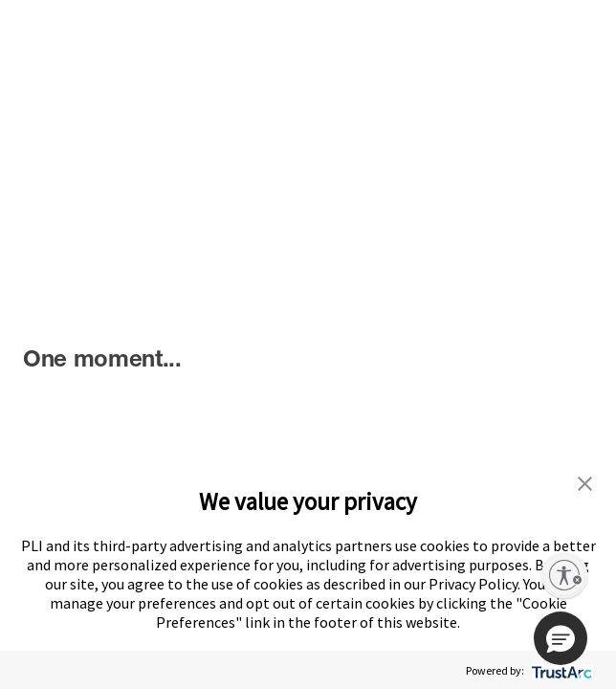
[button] (561, 638)
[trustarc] (560, 670)
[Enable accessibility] (564, 575)
